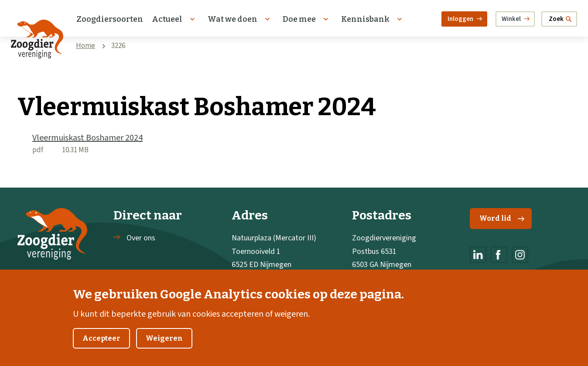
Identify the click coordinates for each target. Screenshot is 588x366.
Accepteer (101, 347)
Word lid (502, 218)
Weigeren (164, 347)
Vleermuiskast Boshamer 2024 (87, 138)
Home (85, 46)
